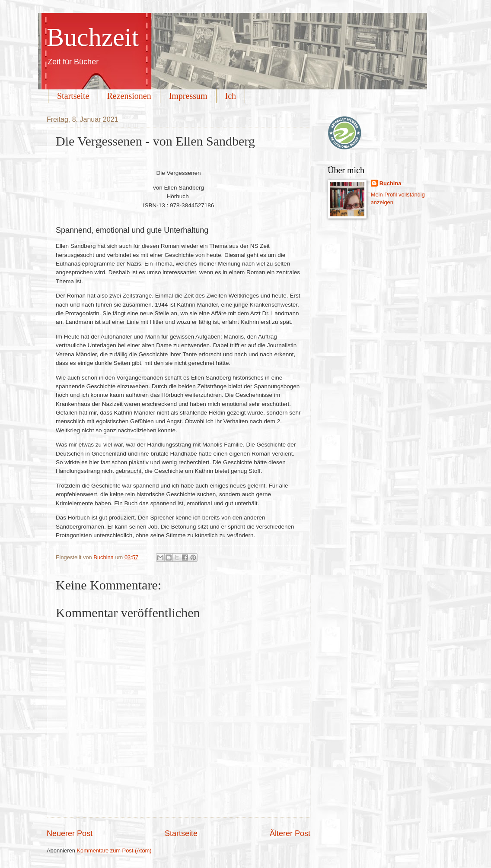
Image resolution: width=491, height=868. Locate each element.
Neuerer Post (70, 833)
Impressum (188, 96)
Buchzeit (93, 37)
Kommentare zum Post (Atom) (114, 851)
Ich (231, 96)
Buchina (391, 183)
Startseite (73, 96)
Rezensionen (129, 96)
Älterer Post (290, 833)
